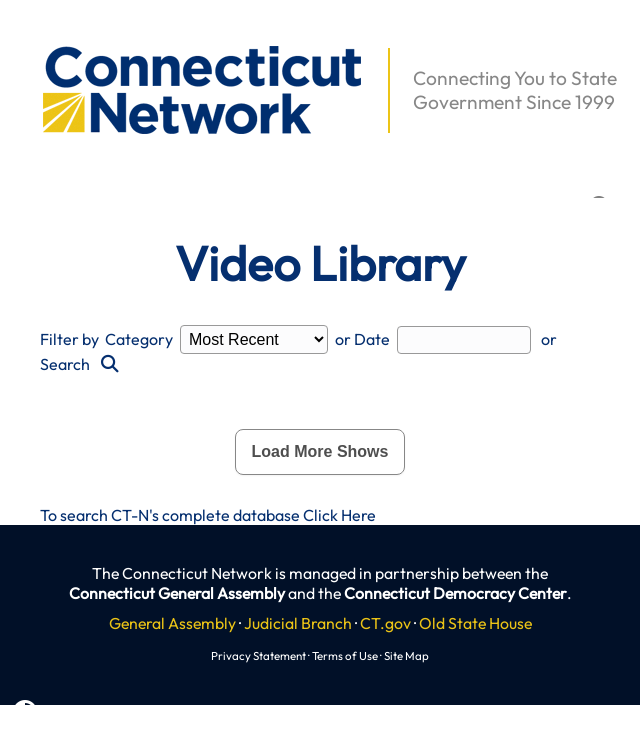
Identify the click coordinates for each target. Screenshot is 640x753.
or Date (362, 339)
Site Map (406, 655)
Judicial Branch (298, 623)
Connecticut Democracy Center (455, 593)
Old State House (475, 623)
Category (139, 339)
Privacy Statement (258, 655)
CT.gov (385, 623)
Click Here (339, 515)
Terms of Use (345, 655)
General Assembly (172, 623)
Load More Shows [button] (320, 451)
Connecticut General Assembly (177, 593)
